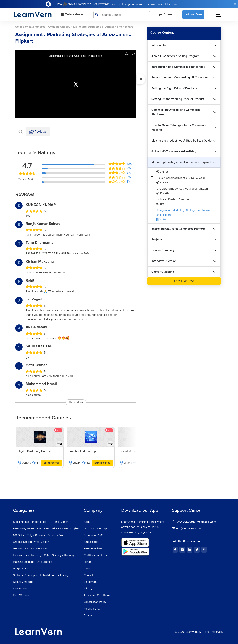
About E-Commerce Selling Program (175, 56)
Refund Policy (92, 609)
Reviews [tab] (38, 132)
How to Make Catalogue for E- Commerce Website (179, 128)
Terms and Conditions (97, 595)
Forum (88, 562)
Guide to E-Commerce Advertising (174, 151)
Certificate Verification (97, 555)
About (87, 522)
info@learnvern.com (186, 528)
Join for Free (193, 14)
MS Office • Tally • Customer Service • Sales (39, 535)
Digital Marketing (23, 582)
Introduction (159, 45)
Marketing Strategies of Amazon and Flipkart (181, 162)
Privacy (88, 589)
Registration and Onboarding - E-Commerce (180, 78)
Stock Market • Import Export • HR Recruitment (41, 522)
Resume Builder (93, 548)
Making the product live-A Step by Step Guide (181, 141)
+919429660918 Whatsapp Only (194, 522)
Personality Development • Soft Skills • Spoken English (46, 528)
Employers (90, 582)
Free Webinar (21, 595)
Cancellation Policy (95, 602)
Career (88, 569)
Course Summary (163, 250)
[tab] (21, 132)
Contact (88, 575)
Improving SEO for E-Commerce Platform (178, 229)
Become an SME (94, 535)
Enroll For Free (52, 463)
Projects (157, 239)
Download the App (95, 528)
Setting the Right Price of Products (174, 88)
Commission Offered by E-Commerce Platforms (176, 112)
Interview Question (164, 261)
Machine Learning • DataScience (32, 562)
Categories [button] (72, 14)
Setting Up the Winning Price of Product (178, 99)
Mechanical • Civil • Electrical (30, 548)
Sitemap (89, 615)
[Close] (235, 4)
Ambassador (91, 542)
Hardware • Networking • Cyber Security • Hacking (44, 555)
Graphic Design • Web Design (31, 542)
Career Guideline (163, 272)
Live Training (21, 589)
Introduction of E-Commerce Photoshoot (178, 67)
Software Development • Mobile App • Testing (41, 575)
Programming (21, 569)
